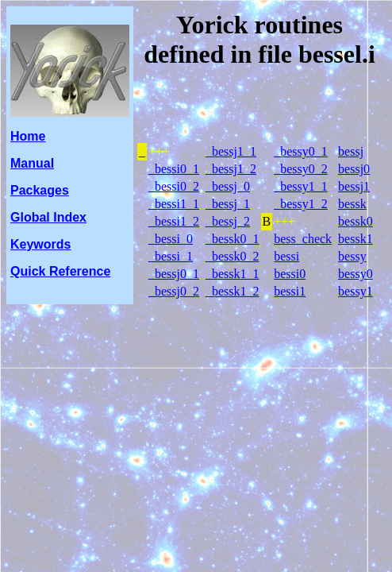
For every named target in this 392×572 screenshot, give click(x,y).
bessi (286, 256)
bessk (352, 204)
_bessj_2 (228, 221)
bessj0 (354, 169)
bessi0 (290, 274)
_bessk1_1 (233, 274)
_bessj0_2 (174, 291)
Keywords (40, 244)
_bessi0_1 (174, 169)
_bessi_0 (171, 239)
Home (28, 136)
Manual (32, 163)
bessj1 (354, 186)
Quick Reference (60, 271)
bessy (352, 256)
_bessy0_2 (301, 169)
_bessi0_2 (174, 186)
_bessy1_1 (301, 186)
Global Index (48, 217)
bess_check (303, 239)
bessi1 (290, 291)
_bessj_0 (228, 186)
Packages (40, 190)
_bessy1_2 (301, 204)
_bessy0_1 (301, 151)
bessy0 (355, 274)
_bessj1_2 (231, 169)
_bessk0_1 (233, 239)
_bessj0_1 (174, 274)
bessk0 (355, 221)
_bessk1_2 (233, 291)
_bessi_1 (171, 256)
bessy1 (355, 291)
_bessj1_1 (231, 151)
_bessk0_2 (233, 256)
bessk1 (355, 239)
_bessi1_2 (174, 221)
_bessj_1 (228, 204)
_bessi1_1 (174, 204)
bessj (351, 151)
